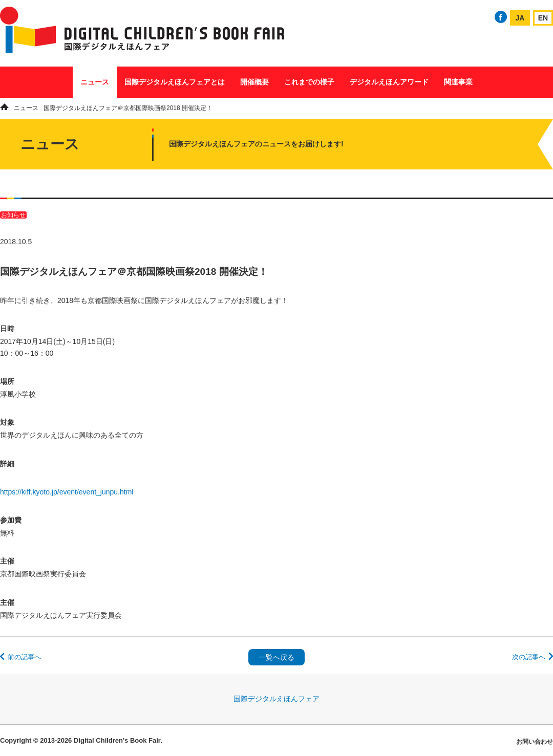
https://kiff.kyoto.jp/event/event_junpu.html (67, 492)
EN (543, 18)
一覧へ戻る (276, 657)
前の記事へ (24, 657)
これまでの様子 (309, 82)
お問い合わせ (535, 742)
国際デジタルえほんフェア (276, 699)
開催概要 (254, 82)
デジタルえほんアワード (389, 82)
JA (520, 18)
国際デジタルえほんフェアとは (175, 82)
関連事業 (458, 82)
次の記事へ (529, 657)
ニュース (95, 82)
